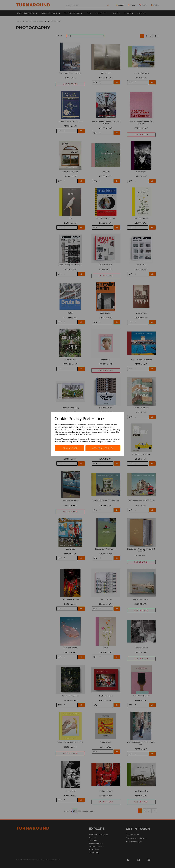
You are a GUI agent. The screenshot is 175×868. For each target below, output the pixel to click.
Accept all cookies (103, 448)
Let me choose (70, 448)
